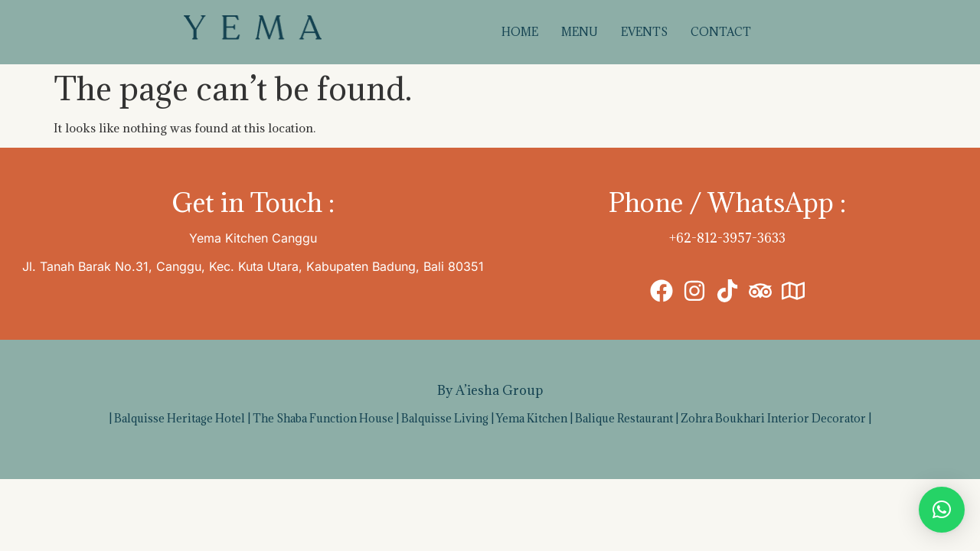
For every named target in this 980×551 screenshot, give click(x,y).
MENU (580, 32)
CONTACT (721, 32)
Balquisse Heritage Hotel (180, 418)
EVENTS (644, 32)
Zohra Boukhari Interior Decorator (773, 418)
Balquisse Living (445, 418)
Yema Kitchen (532, 418)
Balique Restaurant (624, 418)
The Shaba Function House (323, 418)
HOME (520, 32)
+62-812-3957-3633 (727, 238)
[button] (942, 510)
